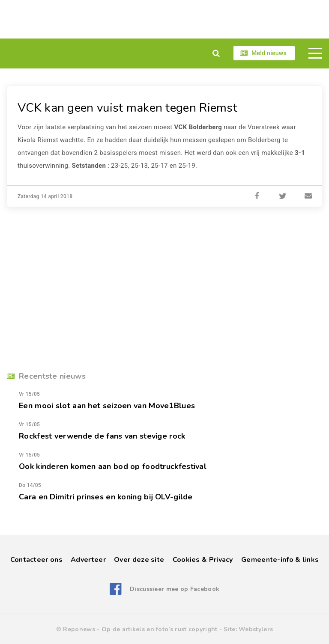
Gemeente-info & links (280, 560)
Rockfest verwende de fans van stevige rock (102, 436)
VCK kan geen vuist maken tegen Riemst (127, 108)
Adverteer (88, 560)
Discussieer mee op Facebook (175, 589)
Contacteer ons (36, 560)
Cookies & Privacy (203, 560)
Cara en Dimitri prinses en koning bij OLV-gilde (106, 497)
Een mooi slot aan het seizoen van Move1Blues (107, 406)
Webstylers (256, 629)
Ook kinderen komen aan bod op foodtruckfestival (113, 466)
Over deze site (139, 560)
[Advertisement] (164, 19)
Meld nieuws (269, 53)
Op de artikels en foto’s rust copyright (160, 629)
